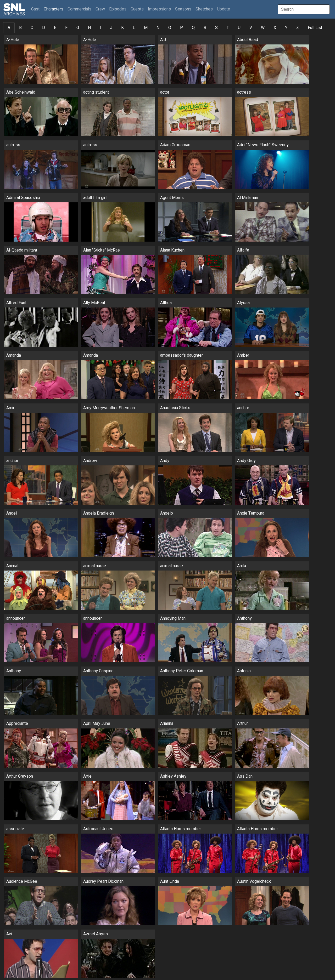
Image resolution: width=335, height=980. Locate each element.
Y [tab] (286, 28)
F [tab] (66, 28)
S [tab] (216, 28)
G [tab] (78, 28)
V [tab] (251, 28)
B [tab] (20, 28)
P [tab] (182, 28)
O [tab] (170, 28)
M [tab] (146, 28)
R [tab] (205, 28)
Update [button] (224, 9)
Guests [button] (137, 9)
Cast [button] (36, 9)
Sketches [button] (204, 9)
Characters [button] (54, 9)
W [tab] (263, 28)
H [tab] (89, 28)
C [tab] (32, 28)
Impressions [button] (159, 9)
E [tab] (55, 28)
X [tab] (275, 28)
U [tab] (239, 28)
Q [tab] (193, 28)
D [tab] (44, 28)
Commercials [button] (79, 9)
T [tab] (228, 28)
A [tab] (9, 28)
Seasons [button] (183, 9)
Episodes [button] (118, 9)
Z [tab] (298, 28)
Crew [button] (100, 9)
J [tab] (111, 28)
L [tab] (134, 28)
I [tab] (100, 28)
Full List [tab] (315, 28)
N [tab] (158, 28)
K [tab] (122, 28)
